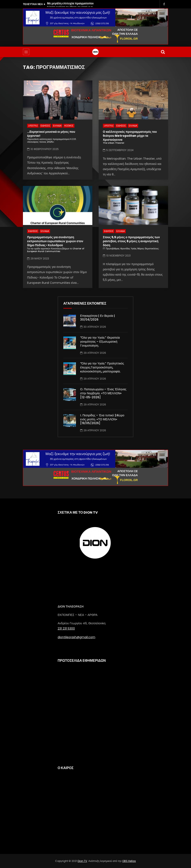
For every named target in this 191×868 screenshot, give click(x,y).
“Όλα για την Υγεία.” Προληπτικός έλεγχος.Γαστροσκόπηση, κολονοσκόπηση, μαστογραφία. (102, 367)
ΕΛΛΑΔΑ (57, 126)
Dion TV (82, 861)
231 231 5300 (66, 629)
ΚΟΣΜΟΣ (69, 126)
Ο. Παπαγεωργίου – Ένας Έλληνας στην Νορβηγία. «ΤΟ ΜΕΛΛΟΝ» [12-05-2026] (103, 393)
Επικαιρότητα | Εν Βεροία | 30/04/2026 (97, 318)
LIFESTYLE (33, 126)
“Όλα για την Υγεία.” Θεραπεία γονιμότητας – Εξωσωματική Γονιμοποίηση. (100, 342)
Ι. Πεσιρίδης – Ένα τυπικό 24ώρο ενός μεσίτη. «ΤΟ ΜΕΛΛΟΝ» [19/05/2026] (102, 419)
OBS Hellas (129, 861)
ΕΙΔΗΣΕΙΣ (45, 126)
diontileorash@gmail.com (76, 637)
